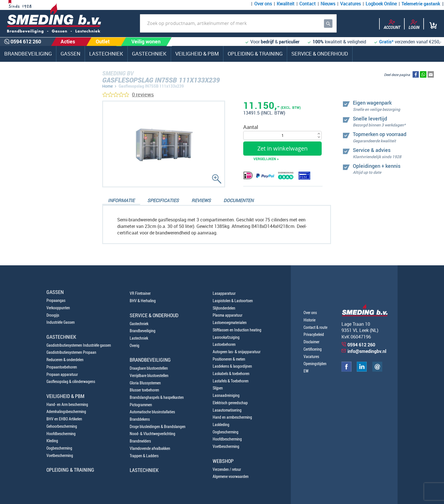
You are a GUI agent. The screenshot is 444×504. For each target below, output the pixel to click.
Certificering (313, 349)
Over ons (263, 4)
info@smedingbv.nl (367, 351)
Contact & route (315, 327)
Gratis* (386, 42)
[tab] (121, 201)
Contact (308, 4)
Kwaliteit (286, 4)
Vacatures (350, 4)
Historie (309, 320)
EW (306, 371)
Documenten (238, 200)
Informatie (121, 200)
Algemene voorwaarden (231, 476)
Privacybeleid (314, 334)
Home (107, 86)
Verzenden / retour (227, 469)
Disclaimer (311, 342)
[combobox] (238, 23)
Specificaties (163, 200)
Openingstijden (315, 364)
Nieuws (328, 4)
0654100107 (33, 192)
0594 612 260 (34, 179)
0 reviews (143, 94)
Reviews (201, 200)
